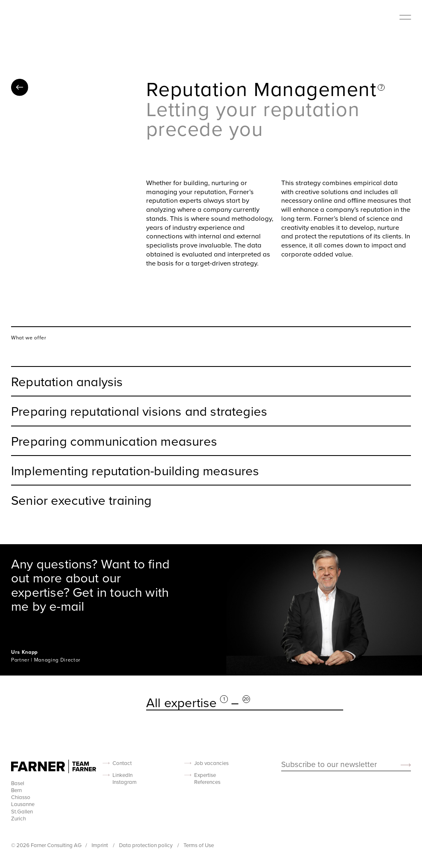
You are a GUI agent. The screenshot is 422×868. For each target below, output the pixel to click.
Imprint (100, 845)
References (207, 782)
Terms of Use (199, 845)
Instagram (125, 782)
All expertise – (198, 703)
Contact (122, 763)
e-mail (67, 606)
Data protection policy (146, 845)
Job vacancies (211, 763)
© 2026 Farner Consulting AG (46, 845)
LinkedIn (123, 775)
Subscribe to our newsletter (329, 765)
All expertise (20, 87)
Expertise (205, 775)
